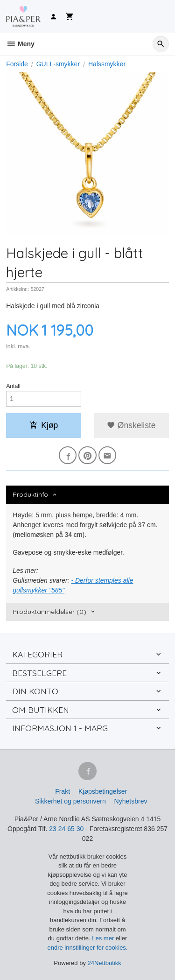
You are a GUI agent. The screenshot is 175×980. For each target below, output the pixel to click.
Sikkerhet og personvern (70, 801)
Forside (17, 64)
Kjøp (44, 425)
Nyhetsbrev (131, 801)
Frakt (63, 791)
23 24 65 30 (66, 829)
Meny (20, 44)
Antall (13, 386)
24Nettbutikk (105, 963)
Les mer (104, 938)
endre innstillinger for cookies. (88, 948)
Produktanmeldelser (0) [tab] (49, 612)
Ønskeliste (131, 425)
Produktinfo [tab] (30, 494)
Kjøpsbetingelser (103, 791)
